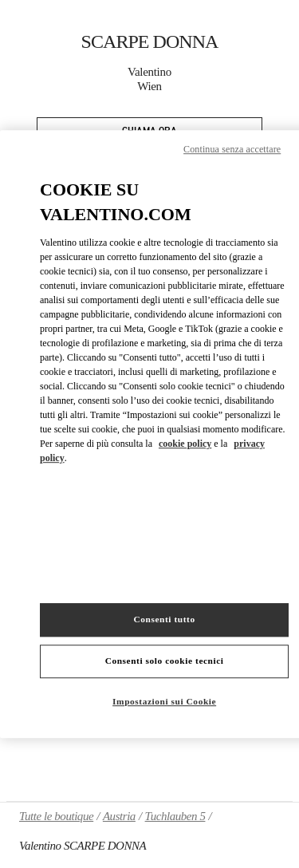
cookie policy (185, 444)
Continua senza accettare (232, 149)
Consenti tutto (165, 619)
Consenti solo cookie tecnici (165, 661)
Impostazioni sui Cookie (164, 701)
